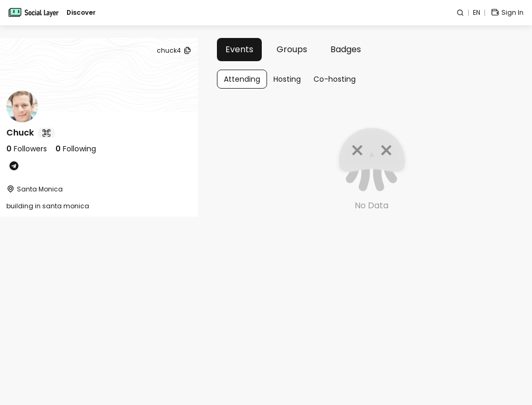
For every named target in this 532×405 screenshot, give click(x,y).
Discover (81, 13)
